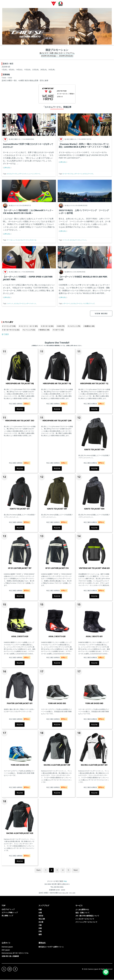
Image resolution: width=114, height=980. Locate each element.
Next (76, 870)
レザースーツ (78, 174)
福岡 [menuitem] (40, 935)
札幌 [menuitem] (40, 910)
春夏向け (90, 326)
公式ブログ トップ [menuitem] (8, 910)
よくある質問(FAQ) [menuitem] (82, 910)
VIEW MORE (101, 314)
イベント (84, 240)
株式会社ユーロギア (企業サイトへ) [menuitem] (51, 947)
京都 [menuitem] (40, 928)
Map (65, 882)
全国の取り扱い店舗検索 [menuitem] (10, 956)
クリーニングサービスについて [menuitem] (86, 922)
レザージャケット (23, 174)
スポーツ (59, 330)
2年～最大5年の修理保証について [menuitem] (87, 916)
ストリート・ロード (29, 326)
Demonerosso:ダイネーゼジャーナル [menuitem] (15, 953)
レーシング (30, 330)
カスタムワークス (12, 174)
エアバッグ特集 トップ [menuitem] (10, 913)
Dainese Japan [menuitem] (7, 947)
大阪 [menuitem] (40, 925)
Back (39, 870)
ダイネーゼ (33, 240)
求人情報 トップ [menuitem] (7, 916)
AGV (61, 326)
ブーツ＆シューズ (12, 240)
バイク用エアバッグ (89, 304)
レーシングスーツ (35, 174)
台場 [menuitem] (40, 913)
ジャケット (10, 304)
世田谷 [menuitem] (41, 916)
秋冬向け (45, 330)
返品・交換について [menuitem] (82, 913)
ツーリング (66, 240)
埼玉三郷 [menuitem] (42, 919)
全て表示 (5, 335)
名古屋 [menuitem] (41, 922)
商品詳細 (20, 410)
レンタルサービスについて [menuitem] (85, 919)
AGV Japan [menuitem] (6, 950)
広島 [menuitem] (40, 932)
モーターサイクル (68, 174)
